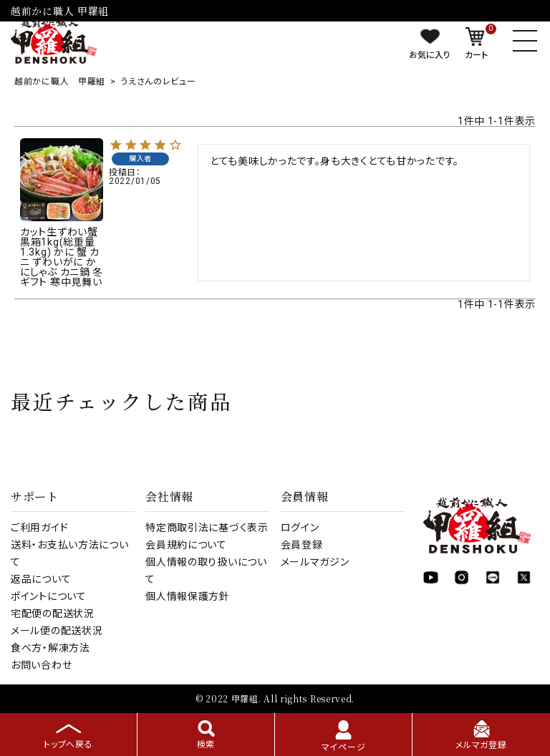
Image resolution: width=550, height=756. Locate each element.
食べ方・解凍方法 (50, 648)
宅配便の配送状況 (53, 614)
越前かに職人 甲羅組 (60, 82)
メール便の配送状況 (57, 631)
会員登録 (302, 545)
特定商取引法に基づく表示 (207, 528)
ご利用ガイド (39, 528)
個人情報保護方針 (188, 596)
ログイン (300, 528)
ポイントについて (49, 596)
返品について (41, 579)
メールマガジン (315, 562)
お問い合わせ (41, 665)
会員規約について (186, 545)
